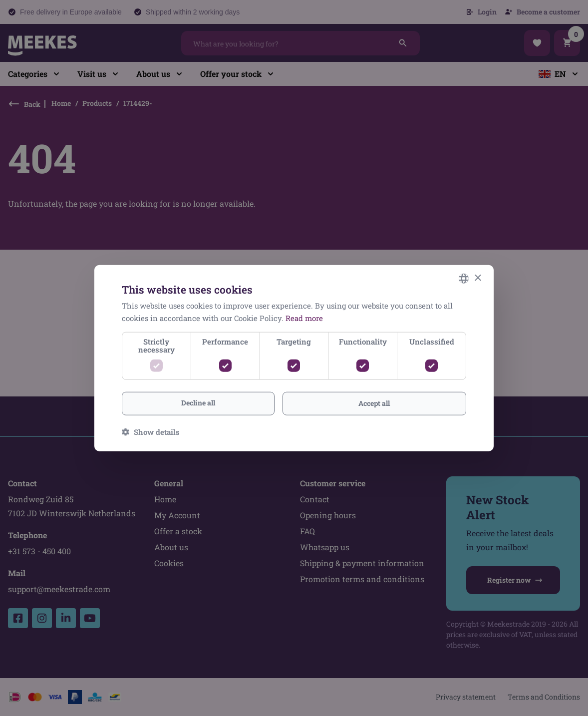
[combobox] (464, 279)
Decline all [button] (198, 403)
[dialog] (294, 358)
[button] (151, 431)
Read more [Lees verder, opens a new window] (304, 318)
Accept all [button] (374, 403)
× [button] (477, 278)
